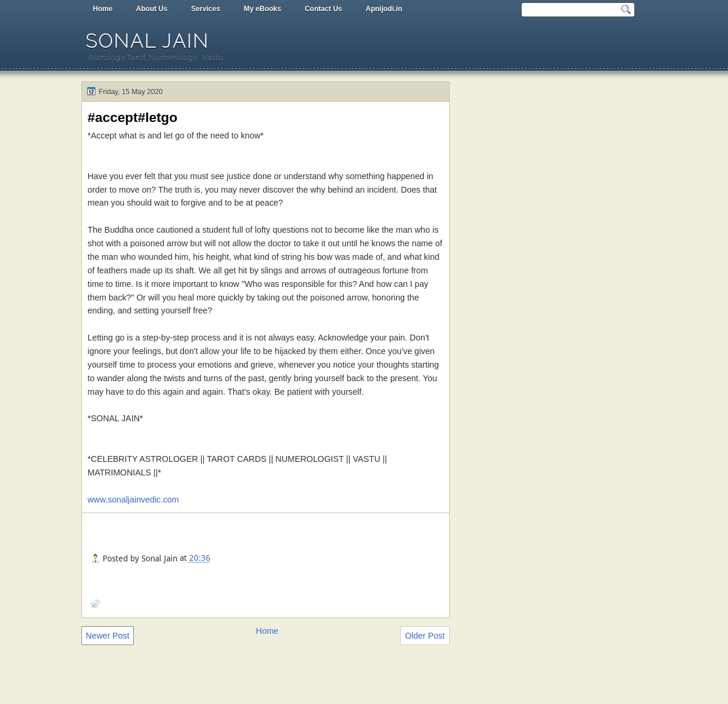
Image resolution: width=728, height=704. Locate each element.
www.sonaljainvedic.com (134, 500)
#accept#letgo (133, 117)
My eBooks (263, 9)
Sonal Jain (147, 41)
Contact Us (323, 9)
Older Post (425, 636)
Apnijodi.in (384, 9)
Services (205, 9)
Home (103, 9)
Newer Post (108, 636)
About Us (152, 9)
